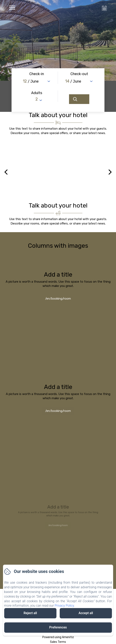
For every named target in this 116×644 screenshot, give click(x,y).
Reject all (30, 613)
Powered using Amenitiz (58, 637)
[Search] (79, 99)
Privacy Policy (64, 606)
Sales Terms (58, 642)
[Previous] (6, 172)
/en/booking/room (58, 299)
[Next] (110, 172)
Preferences (58, 627)
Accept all (86, 613)
